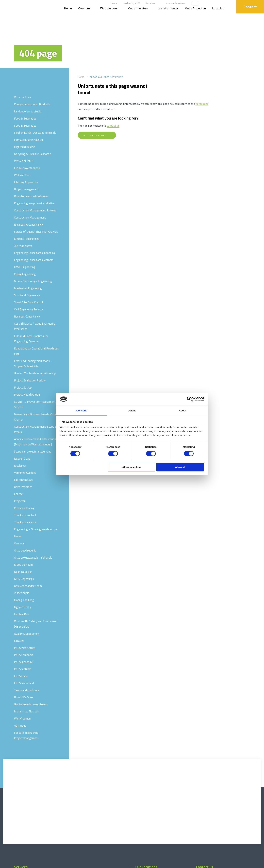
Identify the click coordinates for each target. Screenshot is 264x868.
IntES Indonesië (23, 662)
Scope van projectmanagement (33, 452)
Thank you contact (25, 515)
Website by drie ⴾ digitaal (248, 865)
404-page (20, 726)
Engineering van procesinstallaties (34, 203)
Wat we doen (107, 8)
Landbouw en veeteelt (28, 111)
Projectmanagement (26, 189)
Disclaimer (20, 466)
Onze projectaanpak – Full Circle (33, 558)
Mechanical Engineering (28, 288)
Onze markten (136, 8)
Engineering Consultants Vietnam (34, 260)
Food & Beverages (25, 119)
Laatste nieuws (166, 8)
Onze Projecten (194, 8)
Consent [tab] (82, 411)
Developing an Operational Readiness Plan (36, 351)
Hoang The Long (24, 600)
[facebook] (224, 3)
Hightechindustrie (24, 147)
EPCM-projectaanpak (27, 168)
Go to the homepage (95, 136)
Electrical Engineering (27, 239)
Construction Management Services (35, 210)
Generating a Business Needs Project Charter (36, 417)
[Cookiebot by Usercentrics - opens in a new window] (189, 399)
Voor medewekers (174, 3)
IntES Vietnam (23, 669)
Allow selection (131, 467)
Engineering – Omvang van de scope (36, 529)
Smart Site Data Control (28, 302)
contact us (113, 126)
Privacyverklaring (24, 508)
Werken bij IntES (130, 3)
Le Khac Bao (22, 614)
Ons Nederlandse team (28, 586)
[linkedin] (213, 3)
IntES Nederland (24, 683)
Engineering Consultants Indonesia (35, 253)
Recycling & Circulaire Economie (33, 154)
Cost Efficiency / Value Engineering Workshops (35, 326)
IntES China (21, 676)
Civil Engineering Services (29, 309)
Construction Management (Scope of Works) (36, 429)
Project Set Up (23, 388)
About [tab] (183, 411)
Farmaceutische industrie (29, 140)
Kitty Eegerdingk (24, 579)
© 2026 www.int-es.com (14, 865)
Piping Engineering (25, 274)
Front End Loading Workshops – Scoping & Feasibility (33, 364)
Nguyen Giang (22, 459)
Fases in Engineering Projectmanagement (26, 735)
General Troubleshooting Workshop (35, 373)
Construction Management (30, 218)
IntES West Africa (25, 648)
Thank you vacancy (25, 522)
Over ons (82, 8)
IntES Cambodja (24, 655)
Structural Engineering (27, 295)
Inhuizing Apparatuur (26, 182)
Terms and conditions (27, 690)
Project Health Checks (27, 395)
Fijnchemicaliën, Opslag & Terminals (35, 133)
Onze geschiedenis (25, 550)
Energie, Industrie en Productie (32, 104)
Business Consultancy (27, 316)
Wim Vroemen (22, 719)
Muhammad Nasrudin (27, 711)
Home (112, 3)
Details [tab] (132, 411)
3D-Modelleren (23, 246)
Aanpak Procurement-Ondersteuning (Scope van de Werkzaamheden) (36, 442)
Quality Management (27, 634)
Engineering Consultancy (28, 225)
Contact (249, 7)
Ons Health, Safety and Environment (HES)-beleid (36, 624)
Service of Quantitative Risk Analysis (36, 232)
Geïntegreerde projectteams (31, 704)
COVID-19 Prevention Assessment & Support (36, 404)
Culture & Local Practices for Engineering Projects (31, 339)
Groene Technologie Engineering (33, 281)
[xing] (218, 3)
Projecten (20, 501)
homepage (203, 104)
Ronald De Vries (24, 697)
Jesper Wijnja (22, 593)
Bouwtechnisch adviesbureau (31, 196)
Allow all (180, 467)
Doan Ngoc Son (23, 572)
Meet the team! (24, 565)
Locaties (149, 3)
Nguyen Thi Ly (23, 607)
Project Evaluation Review (30, 380)
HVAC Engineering (25, 267)
